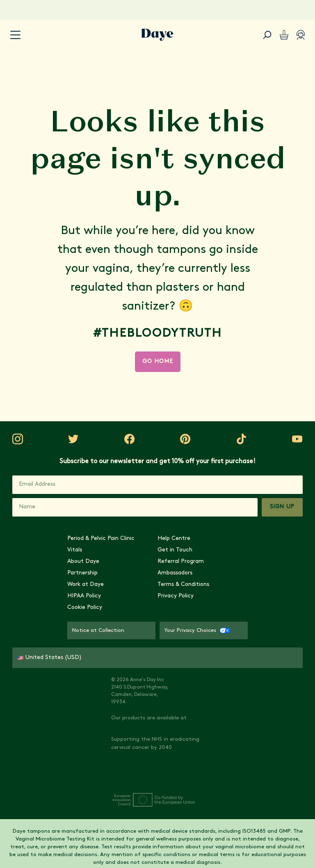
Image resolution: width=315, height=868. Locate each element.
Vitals (75, 647)
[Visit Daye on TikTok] (208, 611)
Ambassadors (175, 670)
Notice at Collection (98, 727)
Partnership (82, 670)
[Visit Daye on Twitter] (107, 611)
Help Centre (174, 635)
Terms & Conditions (183, 681)
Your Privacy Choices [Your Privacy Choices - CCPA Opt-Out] (197, 727)
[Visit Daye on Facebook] (141, 611)
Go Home (158, 362)
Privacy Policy (176, 693)
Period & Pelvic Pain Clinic (101, 635)
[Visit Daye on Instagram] (73, 611)
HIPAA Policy (84, 693)
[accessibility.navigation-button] (15, 35)
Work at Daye (86, 681)
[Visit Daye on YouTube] (242, 611)
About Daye (83, 658)
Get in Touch (175, 647)
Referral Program (181, 658)
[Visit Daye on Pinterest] (174, 611)
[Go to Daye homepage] (157, 35)
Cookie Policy (85, 704)
